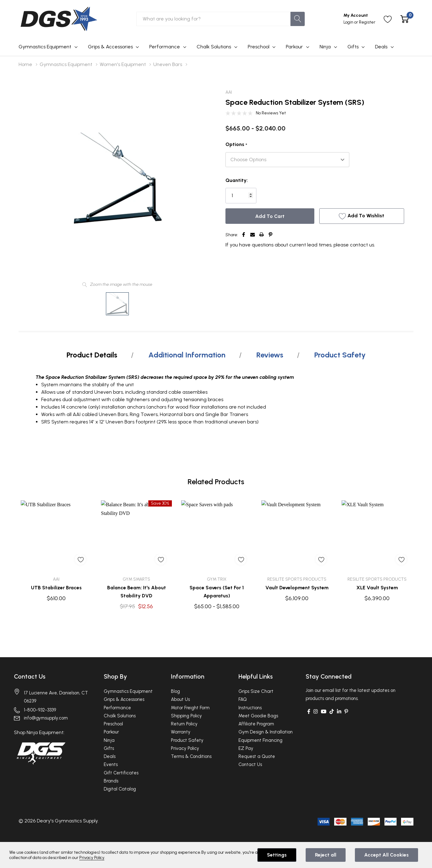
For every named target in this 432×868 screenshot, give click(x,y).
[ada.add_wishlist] (80, 559)
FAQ (243, 699)
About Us (180, 699)
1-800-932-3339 (40, 710)
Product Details (92, 355)
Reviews (270, 355)
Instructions (250, 708)
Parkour (294, 47)
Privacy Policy (185, 748)
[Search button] (298, 19)
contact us (362, 245)
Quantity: (237, 180)
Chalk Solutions (214, 47)
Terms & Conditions (191, 756)
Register (367, 22)
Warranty (181, 732)
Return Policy (184, 724)
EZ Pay (246, 748)
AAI (229, 92)
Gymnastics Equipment (45, 47)
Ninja (325, 47)
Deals (381, 47)
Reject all (326, 855)
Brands (111, 781)
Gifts (353, 47)
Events (111, 764)
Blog (175, 691)
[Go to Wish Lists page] (388, 19)
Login (349, 22)
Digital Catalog (120, 789)
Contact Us (30, 676)
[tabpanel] (56, 551)
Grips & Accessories (110, 47)
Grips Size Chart (256, 691)
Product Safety (340, 355)
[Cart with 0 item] (405, 19)
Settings (277, 855)
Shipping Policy (186, 716)
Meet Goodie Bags (258, 716)
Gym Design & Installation (266, 732)
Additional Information (187, 355)
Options (236, 145)
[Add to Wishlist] (362, 216)
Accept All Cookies (386, 855)
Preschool (259, 47)
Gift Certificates (121, 773)
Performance (165, 47)
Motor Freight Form (190, 708)
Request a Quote (257, 756)
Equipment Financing (260, 740)
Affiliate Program (256, 724)
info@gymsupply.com (46, 718)
